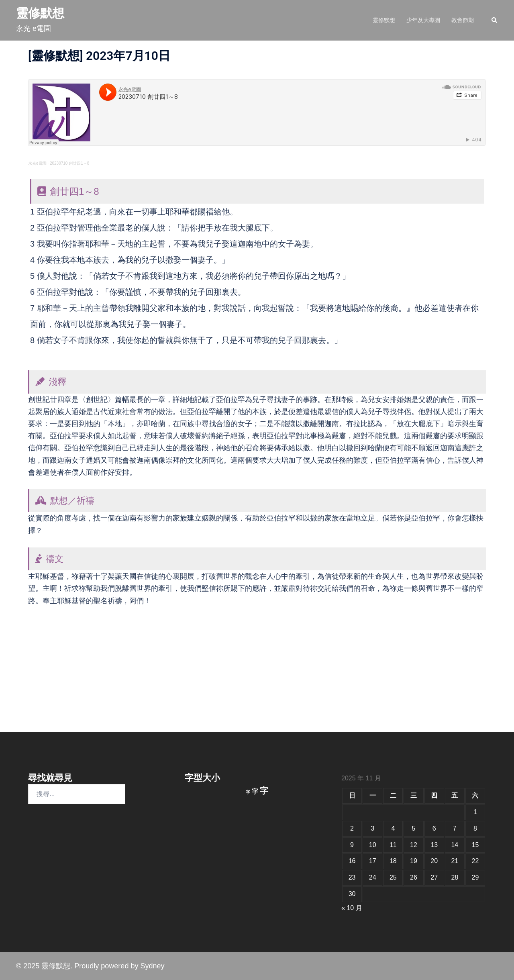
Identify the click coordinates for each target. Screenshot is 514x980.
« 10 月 (352, 908)
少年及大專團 (423, 20)
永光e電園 (37, 163)
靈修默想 (40, 13)
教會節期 (463, 20)
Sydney (152, 966)
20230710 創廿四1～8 (69, 163)
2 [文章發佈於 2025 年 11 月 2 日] (352, 828)
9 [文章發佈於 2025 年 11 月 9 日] (352, 845)
